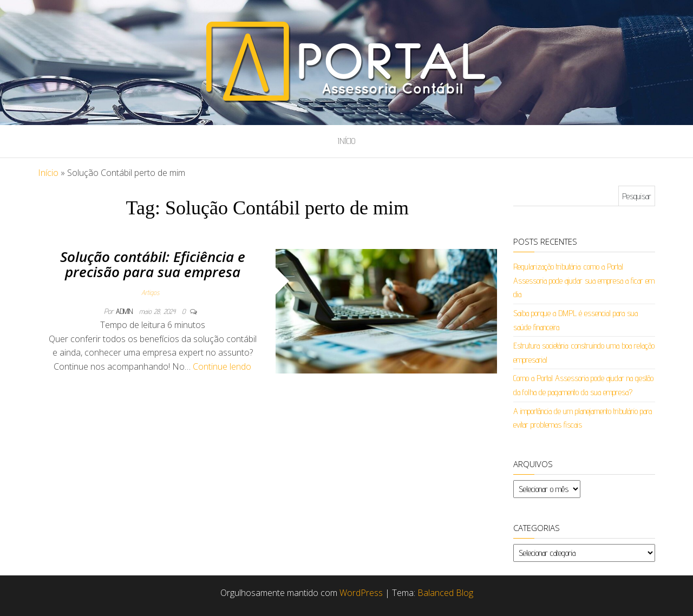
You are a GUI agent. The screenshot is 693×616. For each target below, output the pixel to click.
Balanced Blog (445, 593)
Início (346, 141)
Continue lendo (222, 366)
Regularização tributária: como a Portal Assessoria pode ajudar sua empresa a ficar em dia (584, 280)
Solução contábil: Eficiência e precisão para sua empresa (153, 264)
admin (125, 311)
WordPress (361, 593)
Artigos (150, 292)
